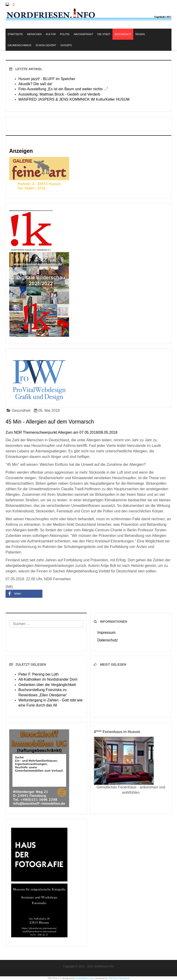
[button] (24, 594)
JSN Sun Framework (119, 978)
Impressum (106, 633)
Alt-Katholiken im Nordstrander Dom (48, 679)
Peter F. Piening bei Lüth (38, 674)
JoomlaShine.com (84, 978)
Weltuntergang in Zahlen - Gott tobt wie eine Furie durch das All (50, 703)
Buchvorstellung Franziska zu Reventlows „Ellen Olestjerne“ (43, 692)
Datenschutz (108, 640)
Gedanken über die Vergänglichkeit (47, 685)
